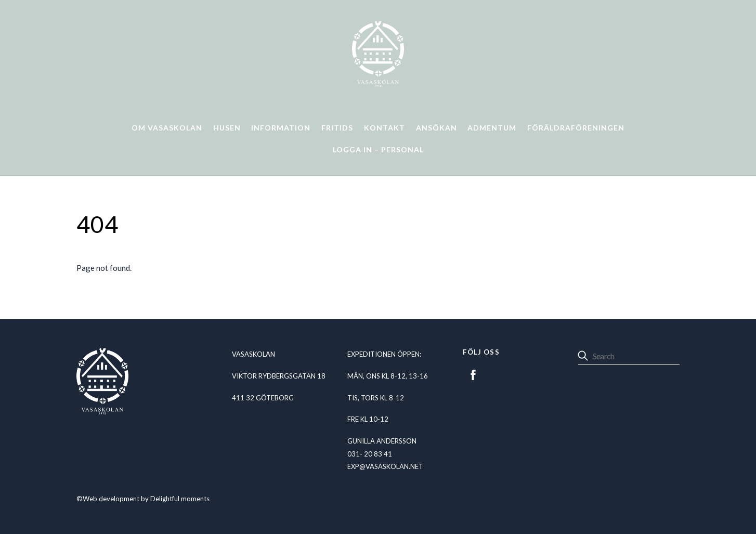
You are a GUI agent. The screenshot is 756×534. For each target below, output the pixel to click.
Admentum (492, 128)
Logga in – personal (378, 149)
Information (281, 128)
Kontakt (384, 128)
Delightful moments (180, 499)
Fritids (337, 128)
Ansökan (436, 128)
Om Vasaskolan (167, 128)
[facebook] (473, 373)
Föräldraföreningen (576, 128)
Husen (227, 128)
